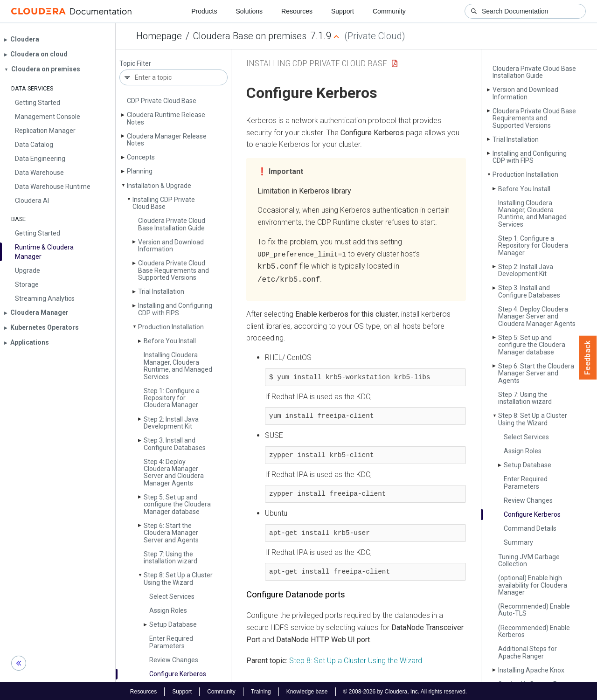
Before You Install (170, 341)
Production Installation (171, 327)
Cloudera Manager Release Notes (167, 140)
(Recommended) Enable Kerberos (534, 631)
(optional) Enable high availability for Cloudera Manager (533, 585)
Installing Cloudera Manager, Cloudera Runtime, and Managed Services (178, 366)
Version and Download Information (171, 246)
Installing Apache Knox (531, 670)
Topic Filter (135, 64)
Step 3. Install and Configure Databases (175, 444)
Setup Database (173, 624)
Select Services (172, 596)
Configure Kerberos (178, 674)
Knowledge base (307, 690)
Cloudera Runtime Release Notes (166, 118)
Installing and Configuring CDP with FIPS (175, 309)
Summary (518, 542)
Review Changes (174, 660)
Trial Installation (161, 291)
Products (204, 11)
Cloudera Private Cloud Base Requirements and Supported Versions (174, 270)
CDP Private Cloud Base (162, 101)
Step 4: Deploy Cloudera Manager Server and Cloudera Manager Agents (174, 472)
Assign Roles (168, 610)
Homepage (159, 36)
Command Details (530, 528)
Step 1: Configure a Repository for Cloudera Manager (172, 398)
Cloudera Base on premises (250, 36)
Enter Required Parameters (171, 642)
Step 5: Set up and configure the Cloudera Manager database (177, 504)
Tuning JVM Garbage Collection (529, 560)
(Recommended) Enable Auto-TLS (534, 610)
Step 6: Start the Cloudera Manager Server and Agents (171, 533)
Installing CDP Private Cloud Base (164, 203)
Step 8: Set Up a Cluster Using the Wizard (178, 579)
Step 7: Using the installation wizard (170, 558)
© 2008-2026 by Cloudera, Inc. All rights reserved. (405, 690)
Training (261, 690)
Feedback (588, 358)
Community (389, 11)
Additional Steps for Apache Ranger (528, 652)
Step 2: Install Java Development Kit (171, 423)
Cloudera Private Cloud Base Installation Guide (172, 224)
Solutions (249, 11)
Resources (297, 11)
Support (343, 11)
